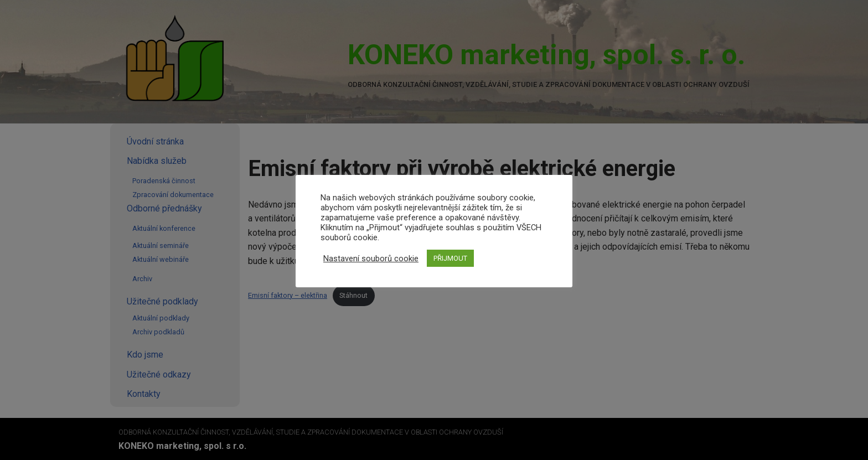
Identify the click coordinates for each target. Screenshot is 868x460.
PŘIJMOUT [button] (450, 258)
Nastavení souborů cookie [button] (371, 259)
